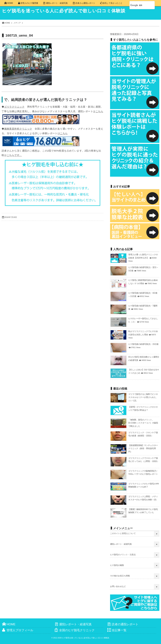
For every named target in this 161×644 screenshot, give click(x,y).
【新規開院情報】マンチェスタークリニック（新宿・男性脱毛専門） (143, 449)
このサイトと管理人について (123, 533)
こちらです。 (14, 155)
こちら (99, 111)
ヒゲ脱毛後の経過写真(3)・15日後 (143, 344)
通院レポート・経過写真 (121, 544)
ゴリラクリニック (14, 107)
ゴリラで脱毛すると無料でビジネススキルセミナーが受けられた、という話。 (143, 397)
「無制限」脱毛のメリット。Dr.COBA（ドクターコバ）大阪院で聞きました (143, 423)
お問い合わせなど (118, 586)
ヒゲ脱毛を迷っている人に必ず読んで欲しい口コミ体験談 (66, 11)
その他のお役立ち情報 (120, 576)
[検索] (138, 5)
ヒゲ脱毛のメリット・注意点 (123, 555)
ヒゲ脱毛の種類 (117, 565)
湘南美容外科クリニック (18, 129)
